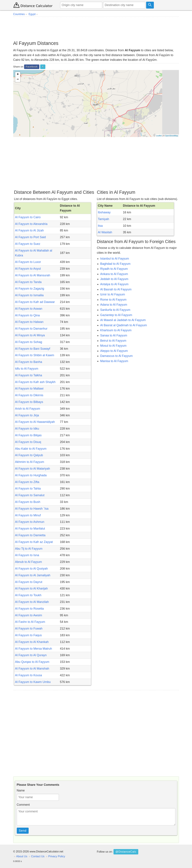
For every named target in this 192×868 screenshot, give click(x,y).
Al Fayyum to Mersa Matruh (34, 649)
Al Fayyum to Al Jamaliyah (33, 575)
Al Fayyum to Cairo (28, 217)
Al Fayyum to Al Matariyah (33, 469)
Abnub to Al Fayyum (29, 562)
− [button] (18, 80)
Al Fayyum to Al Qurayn (31, 655)
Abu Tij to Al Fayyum (29, 549)
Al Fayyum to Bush (28, 502)
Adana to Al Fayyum (114, 305)
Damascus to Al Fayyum (117, 356)
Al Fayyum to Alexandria (31, 224)
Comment (23, 805)
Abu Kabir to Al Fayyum (31, 449)
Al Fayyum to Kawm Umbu (33, 682)
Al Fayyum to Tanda (28, 282)
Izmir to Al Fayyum (113, 294)
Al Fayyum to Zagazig (30, 289)
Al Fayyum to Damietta (30, 535)
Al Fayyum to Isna (27, 555)
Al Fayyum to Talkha (29, 375)
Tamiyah (104, 219)
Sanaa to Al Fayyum (114, 335)
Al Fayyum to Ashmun (30, 522)
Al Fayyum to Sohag (29, 342)
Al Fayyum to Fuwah (29, 629)
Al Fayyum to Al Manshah (32, 669)
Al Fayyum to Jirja (27, 415)
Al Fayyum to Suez (28, 244)
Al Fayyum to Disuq (28, 442)
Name (21, 790)
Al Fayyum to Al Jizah (29, 230)
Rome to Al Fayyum (113, 300)
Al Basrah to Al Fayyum (116, 289)
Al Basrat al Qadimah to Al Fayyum (124, 325)
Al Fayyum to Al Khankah (32, 642)
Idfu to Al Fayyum (27, 369)
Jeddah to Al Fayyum (114, 279)
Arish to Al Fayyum (28, 409)
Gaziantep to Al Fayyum (116, 315)
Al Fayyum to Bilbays (29, 402)
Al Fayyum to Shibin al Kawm (35, 355)
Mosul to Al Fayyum (113, 346)
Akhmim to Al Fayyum (30, 462)
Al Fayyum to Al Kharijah (31, 588)
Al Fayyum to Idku (27, 429)
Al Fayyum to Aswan (29, 309)
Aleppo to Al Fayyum (114, 351)
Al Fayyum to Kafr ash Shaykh (35, 382)
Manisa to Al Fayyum (114, 361)
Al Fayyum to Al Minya (30, 335)
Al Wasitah (105, 232)
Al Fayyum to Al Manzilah (32, 602)
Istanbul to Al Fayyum (115, 259)
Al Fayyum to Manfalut (30, 529)
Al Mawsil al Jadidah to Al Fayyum (123, 320)
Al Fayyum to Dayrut (29, 582)
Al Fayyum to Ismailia (29, 295)
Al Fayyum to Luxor (28, 262)
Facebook (32, 67)
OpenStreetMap (172, 136)
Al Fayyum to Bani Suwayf (33, 349)
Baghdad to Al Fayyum (115, 264)
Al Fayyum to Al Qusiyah (31, 569)
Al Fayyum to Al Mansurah (33, 275)
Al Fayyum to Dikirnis (29, 395)
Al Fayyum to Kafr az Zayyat (34, 542)
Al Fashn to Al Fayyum (30, 622)
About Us (22, 856)
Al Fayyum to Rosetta (29, 609)
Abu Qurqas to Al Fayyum (32, 662)
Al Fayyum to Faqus (28, 635)
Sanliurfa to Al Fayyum (115, 310)
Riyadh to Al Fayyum (114, 269)
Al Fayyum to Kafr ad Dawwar (35, 302)
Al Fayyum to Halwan (29, 322)
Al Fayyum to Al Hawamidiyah (35, 422)
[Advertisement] (96, 28)
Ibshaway (104, 212)
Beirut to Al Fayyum (113, 341)
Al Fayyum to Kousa (29, 675)
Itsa (100, 226)
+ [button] (18, 75)
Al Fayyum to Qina (27, 315)
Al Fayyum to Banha (29, 362)
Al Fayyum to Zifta (27, 482)
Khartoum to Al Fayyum (116, 330)
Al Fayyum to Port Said (30, 237)
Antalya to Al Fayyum (114, 284)
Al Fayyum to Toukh (28, 595)
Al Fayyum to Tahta (28, 489)
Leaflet (159, 136)
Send (23, 831)
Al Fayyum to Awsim (29, 615)
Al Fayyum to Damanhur (31, 329)
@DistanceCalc (126, 852)
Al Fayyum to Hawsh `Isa (32, 509)
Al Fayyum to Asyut (28, 269)
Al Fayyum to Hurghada (31, 475)
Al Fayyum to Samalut (30, 495)
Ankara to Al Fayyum (114, 274)
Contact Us (38, 856)
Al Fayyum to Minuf (28, 515)
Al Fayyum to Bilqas (28, 435)
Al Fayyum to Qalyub (29, 455)
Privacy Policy (57, 856)
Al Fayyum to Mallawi (29, 389)
